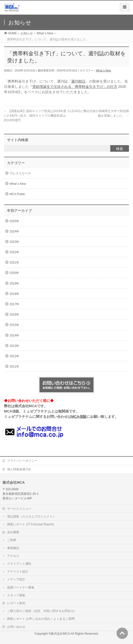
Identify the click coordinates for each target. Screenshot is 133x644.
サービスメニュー (19, 509)
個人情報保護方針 (19, 469)
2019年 (15, 284)
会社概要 (13, 532)
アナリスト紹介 (18, 572)
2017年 (15, 304)
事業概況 (13, 548)
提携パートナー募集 (21, 587)
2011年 (15, 367)
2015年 (15, 325)
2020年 (15, 273)
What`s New (103, 70)
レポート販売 (16, 603)
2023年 (15, 242)
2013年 (15, 346)
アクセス (13, 556)
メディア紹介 (16, 579)
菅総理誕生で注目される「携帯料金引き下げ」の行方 (75, 87)
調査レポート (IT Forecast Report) (30, 524)
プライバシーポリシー (22, 461)
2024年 (15, 231)
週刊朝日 (78, 81)
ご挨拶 (12, 540)
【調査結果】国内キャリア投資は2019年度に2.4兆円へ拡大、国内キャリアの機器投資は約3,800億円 (35, 116)
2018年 (15, 294)
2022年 (15, 252)
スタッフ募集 (16, 595)
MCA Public (17, 194)
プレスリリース (20, 173)
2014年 (15, 336)
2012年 (15, 356)
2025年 (15, 221)
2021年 (15, 263)
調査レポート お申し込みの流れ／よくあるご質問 (41, 619)
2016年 (15, 315)
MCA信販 (79, 417)
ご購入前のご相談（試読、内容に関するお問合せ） (42, 611)
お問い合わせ (16, 627)
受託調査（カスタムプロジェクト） (31, 517)
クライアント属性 (19, 564)
